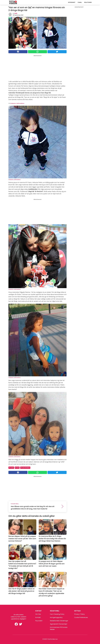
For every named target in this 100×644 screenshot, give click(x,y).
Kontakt (38, 617)
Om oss (38, 614)
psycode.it (39, 621)
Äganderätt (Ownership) (59, 624)
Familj (80, 2)
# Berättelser (25, 468)
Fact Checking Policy (57, 614)
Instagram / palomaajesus (17, 103)
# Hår (17, 468)
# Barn (11, 468)
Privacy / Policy (79, 614)
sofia (16, 13)
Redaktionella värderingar (59, 621)
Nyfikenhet (72, 2)
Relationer (88, 2)
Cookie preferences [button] (81, 617)
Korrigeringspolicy (56, 617)
